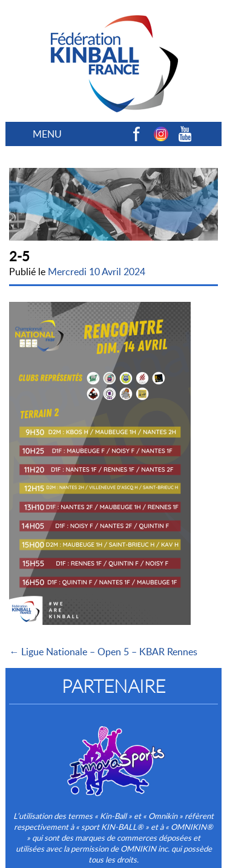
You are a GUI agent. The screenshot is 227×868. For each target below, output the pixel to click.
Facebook (137, 134)
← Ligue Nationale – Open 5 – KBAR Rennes (103, 652)
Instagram (161, 134)
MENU (47, 134)
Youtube (185, 134)
